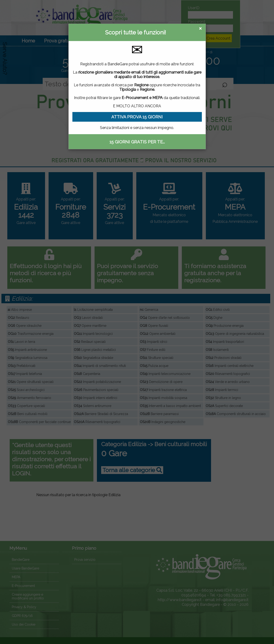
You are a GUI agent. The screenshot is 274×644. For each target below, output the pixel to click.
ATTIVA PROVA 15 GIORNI (137, 117)
